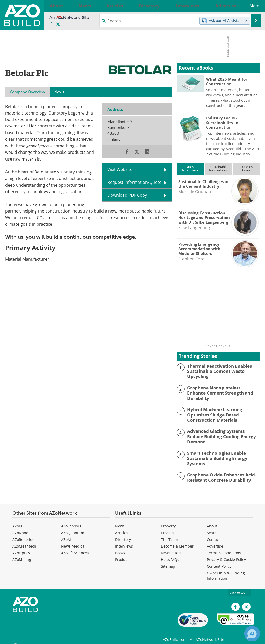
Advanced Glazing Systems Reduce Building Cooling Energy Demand (221, 430)
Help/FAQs (170, 555)
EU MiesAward (246, 168)
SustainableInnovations (218, 168)
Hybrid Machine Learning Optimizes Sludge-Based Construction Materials (223, 410)
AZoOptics (21, 548)
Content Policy (219, 562)
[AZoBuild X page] (58, 25)
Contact (213, 535)
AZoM (17, 521)
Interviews (124, 541)
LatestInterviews (190, 168)
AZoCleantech (24, 541)
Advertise (215, 541)
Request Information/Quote (134, 182)
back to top (239, 588)
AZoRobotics (23, 535)
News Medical (73, 541)
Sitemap (168, 562)
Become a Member (177, 541)
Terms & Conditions (224, 548)
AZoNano (20, 528)
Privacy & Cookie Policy (226, 555)
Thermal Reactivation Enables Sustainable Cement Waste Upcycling (216, 370)
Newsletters (171, 548)
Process (168, 528)
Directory (123, 535)
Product (122, 555)
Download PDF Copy (127, 195)
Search (213, 528)
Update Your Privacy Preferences (44, 637)
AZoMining (22, 555)
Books (120, 548)
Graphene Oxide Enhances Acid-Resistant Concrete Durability (218, 472)
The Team (170, 535)
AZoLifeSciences (75, 548)
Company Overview (27, 92)
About (212, 521)
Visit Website (120, 169)
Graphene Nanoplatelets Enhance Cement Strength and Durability (220, 389)
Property (168, 521)
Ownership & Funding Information (226, 571)
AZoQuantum (73, 528)
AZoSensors (71, 521)
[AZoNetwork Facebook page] (51, 25)
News (120, 521)
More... (250, 6)
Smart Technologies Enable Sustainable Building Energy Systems (223, 451)
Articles (122, 528)
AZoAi (66, 535)
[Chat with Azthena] (252, 634)
